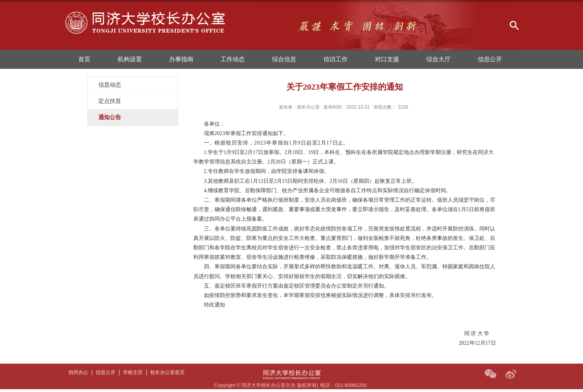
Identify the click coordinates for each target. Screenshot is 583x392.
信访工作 (336, 59)
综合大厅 (438, 59)
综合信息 (284, 59)
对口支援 (387, 59)
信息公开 (490, 59)
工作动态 (233, 59)
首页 (84, 59)
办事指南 (181, 59)
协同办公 (78, 365)
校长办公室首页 (167, 365)
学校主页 (133, 365)
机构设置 (130, 59)
